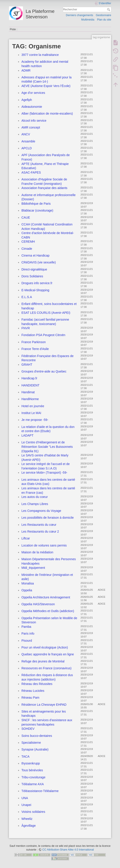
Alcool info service (34, 121)
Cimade (27, 249)
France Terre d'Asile (35, 349)
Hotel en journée (33, 406)
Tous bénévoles (32, 770)
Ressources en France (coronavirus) (46, 668)
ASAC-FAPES (31, 172)
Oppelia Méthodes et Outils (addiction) (48, 611)
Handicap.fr (29, 378)
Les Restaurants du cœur (39, 525)
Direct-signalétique (34, 269)
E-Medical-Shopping (35, 290)
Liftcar (26, 538)
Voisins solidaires (33, 812)
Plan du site (104, 20)
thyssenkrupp (31, 763)
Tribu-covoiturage (33, 777)
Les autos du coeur (35, 497)
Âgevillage (29, 826)
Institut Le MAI (31, 413)
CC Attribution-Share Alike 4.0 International (68, 850)
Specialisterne (31, 743)
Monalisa (28, 583)
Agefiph (27, 100)
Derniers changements (79, 15)
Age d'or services (33, 93)
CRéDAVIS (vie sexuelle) (39, 262)
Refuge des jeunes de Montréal (43, 661)
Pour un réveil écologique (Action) (45, 647)
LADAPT (27, 435)
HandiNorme (30, 399)
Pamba (26, 627)
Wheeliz (27, 819)
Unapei (26, 805)
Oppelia (27, 590)
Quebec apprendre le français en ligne (48, 654)
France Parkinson (34, 342)
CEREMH (28, 242)
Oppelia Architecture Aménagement (46, 597)
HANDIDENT (30, 385)
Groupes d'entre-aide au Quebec (44, 371)
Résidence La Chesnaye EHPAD (44, 705)
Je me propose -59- (35, 420)
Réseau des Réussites (37, 684)
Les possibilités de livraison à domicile (48, 518)
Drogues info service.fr (37, 283)
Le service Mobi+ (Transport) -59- (44, 473)
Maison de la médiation (37, 552)
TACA (25, 756)
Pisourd (27, 641)
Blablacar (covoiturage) (37, 210)
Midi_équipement (33, 568)
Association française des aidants (44, 188)
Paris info (28, 634)
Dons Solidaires (32, 276)
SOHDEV (28, 729)
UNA (25, 798)
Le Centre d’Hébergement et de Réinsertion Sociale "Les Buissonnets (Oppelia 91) (47, 447)
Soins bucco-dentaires (37, 736)
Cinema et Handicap (35, 255)
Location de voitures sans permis (44, 545)
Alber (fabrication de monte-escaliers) (47, 113)
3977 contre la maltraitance (40, 55)
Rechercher (109, 9)
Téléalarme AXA (33, 784)
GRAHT (27, 365)
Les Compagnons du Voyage (41, 511)
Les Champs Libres (35, 504)
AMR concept (31, 127)
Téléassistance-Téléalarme (40, 791)
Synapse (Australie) (35, 749)
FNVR (26, 328)
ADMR (26, 70)
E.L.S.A (27, 297)
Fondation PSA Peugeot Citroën (43, 335)
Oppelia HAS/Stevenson (38, 604)
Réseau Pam (30, 698)
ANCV (26, 134)
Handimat (28, 392)
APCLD (27, 148)
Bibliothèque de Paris (36, 204)
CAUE (26, 217)
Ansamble (28, 141)
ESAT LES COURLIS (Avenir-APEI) (46, 313)
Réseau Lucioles (33, 691)
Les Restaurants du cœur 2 (40, 531)
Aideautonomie (32, 107)
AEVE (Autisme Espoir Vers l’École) (46, 86)
